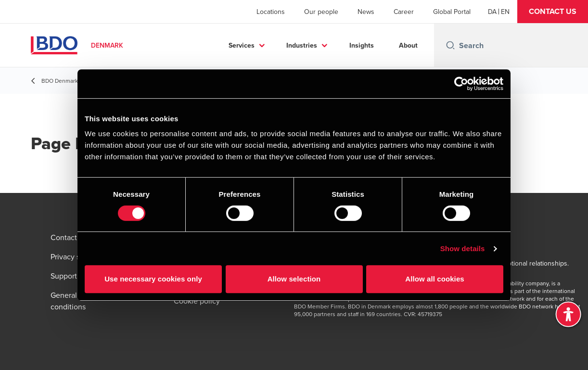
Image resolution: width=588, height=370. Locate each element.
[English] (505, 12)
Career (404, 12)
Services (242, 45)
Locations (271, 12)
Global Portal (452, 12)
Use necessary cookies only (153, 279)
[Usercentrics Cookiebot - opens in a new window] (461, 84)
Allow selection (294, 279)
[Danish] (492, 12)
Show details (463, 249)
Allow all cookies (435, 279)
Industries (302, 45)
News (366, 12)
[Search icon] (450, 45)
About (408, 45)
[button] (553, 12)
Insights (362, 45)
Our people (321, 12)
